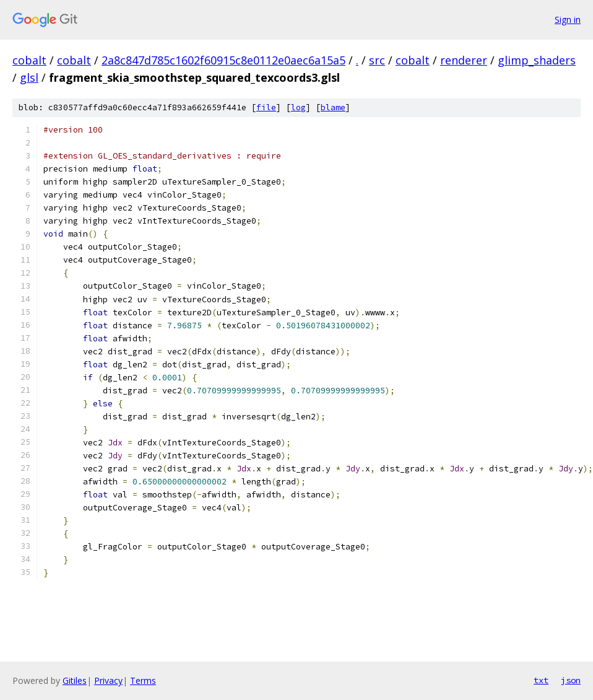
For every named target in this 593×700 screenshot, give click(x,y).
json (571, 680)
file (266, 107)
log (298, 107)
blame (333, 107)
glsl (29, 77)
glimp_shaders (537, 60)
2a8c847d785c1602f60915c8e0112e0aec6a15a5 (223, 60)
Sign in (568, 20)
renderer (464, 60)
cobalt (29, 60)
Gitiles (75, 680)
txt (541, 680)
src (377, 60)
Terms (143, 680)
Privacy (108, 680)
